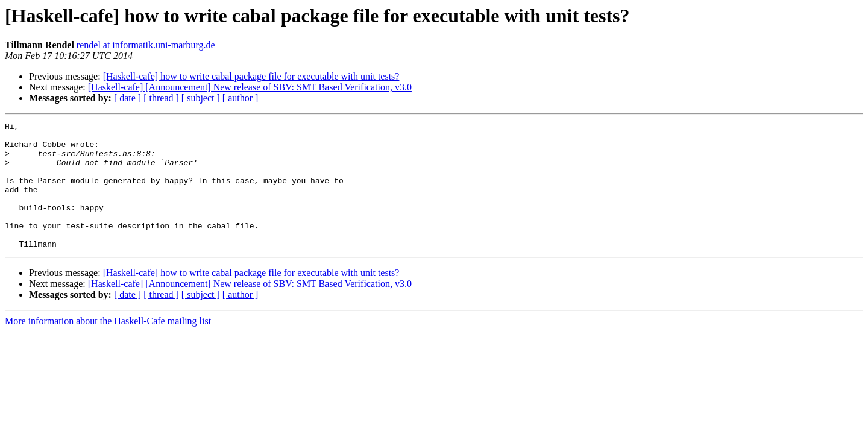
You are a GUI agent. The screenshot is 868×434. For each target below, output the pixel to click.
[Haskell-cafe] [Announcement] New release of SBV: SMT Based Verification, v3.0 (250, 87)
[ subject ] (201, 98)
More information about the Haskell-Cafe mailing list (108, 346)
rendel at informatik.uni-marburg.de (146, 45)
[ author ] (241, 98)
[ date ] (127, 98)
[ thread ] (161, 98)
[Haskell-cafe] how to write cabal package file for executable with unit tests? (251, 76)
